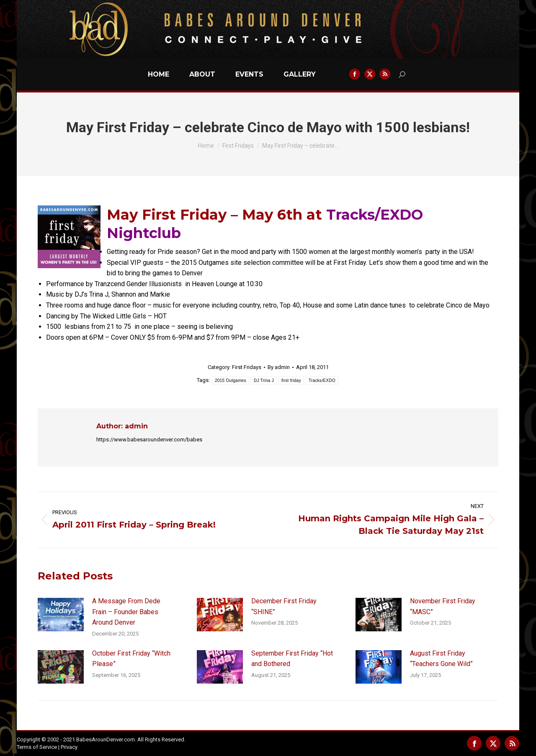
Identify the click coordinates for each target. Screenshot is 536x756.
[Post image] (61, 615)
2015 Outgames (231, 381)
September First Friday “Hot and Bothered (292, 659)
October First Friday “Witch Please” (131, 659)
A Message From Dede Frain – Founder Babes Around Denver (126, 612)
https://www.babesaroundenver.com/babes (149, 440)
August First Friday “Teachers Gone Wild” (441, 659)
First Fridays (247, 367)
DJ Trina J (264, 381)
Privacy (69, 747)
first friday (291, 381)
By (279, 367)
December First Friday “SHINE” (284, 606)
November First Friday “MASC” (443, 606)
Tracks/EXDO (322, 381)
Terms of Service (37, 747)
